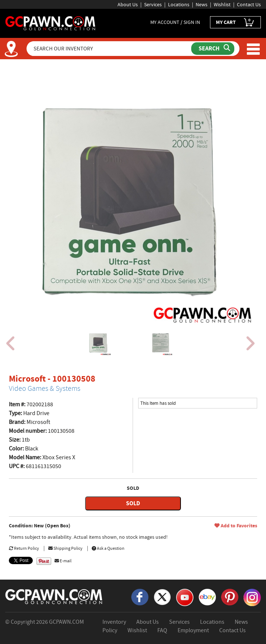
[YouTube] (185, 597)
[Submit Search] (213, 49)
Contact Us (249, 4)
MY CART (235, 22)
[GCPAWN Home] (54, 596)
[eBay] (207, 597)
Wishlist (222, 4)
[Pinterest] (230, 597)
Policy (110, 630)
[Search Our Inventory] (110, 49)
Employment (193, 630)
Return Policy (24, 548)
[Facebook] (140, 597)
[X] (162, 597)
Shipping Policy (65, 548)
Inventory (114, 622)
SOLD (133, 503)
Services (153, 4)
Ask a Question (108, 548)
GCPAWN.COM (66, 622)
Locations (179, 4)
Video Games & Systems (45, 388)
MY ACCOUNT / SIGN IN (175, 22)
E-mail (63, 561)
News (202, 4)
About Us (128, 4)
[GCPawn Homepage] (51, 23)
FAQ (162, 630)
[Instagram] (252, 597)
